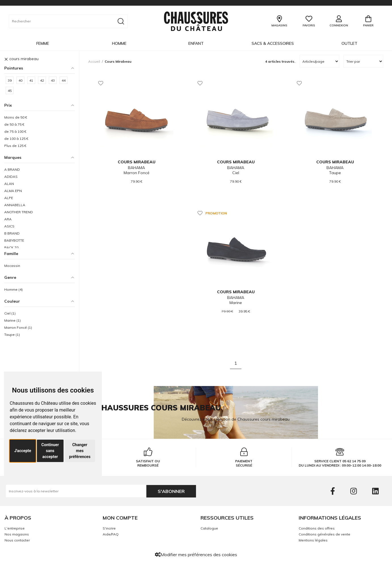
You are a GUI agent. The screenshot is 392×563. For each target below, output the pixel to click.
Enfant (196, 43)
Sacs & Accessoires (273, 43)
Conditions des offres (317, 528)
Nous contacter (17, 540)
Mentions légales (313, 540)
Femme (43, 43)
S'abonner (171, 491)
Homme (119, 43)
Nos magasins (17, 534)
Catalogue (209, 528)
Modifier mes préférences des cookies (196, 554)
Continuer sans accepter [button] (50, 451)
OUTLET (349, 43)
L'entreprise (15, 528)
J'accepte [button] (23, 451)
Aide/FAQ (111, 534)
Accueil (94, 61)
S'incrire (109, 528)
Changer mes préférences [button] (80, 451)
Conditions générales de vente (324, 534)
